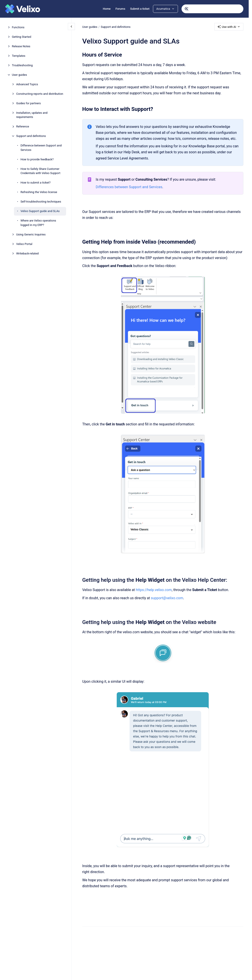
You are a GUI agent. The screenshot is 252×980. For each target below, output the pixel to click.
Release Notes (21, 46)
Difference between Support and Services (41, 148)
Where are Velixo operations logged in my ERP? (38, 223)
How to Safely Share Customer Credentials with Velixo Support (40, 171)
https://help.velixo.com (154, 590)
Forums (120, 9)
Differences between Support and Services (129, 187)
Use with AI (229, 27)
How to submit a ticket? (36, 183)
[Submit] (187, 9)
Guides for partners (28, 103)
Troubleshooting (22, 65)
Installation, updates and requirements (32, 115)
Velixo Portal (24, 244)
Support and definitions (31, 136)
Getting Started (22, 37)
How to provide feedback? (37, 159)
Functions (18, 27)
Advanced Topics (27, 84)
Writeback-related (27, 253)
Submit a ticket (140, 9)
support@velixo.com (167, 598)
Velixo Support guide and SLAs (40, 211)
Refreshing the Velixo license (39, 192)
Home (107, 9)
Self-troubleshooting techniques (41, 202)
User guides (19, 75)
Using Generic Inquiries (31, 234)
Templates (19, 56)
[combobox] (212, 9)
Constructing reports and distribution (40, 94)
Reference (23, 126)
